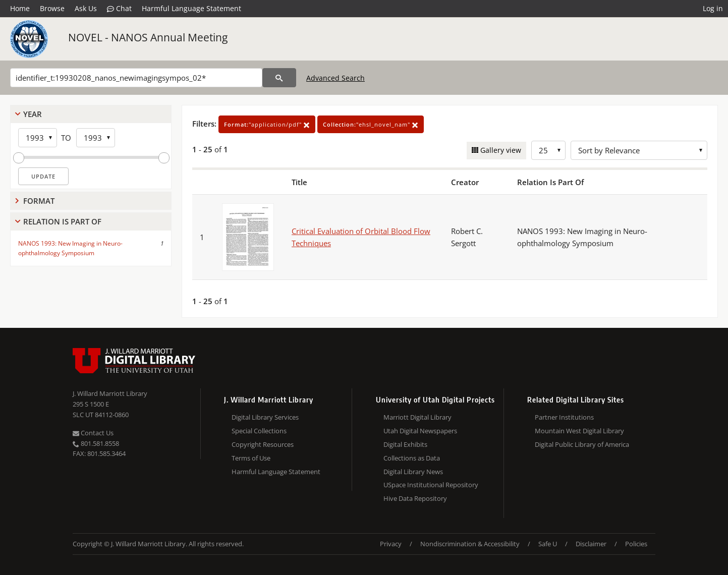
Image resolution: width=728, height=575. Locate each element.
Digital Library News (413, 472)
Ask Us (86, 8)
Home (20, 8)
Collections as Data (412, 458)
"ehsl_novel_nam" (371, 124)
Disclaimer (591, 544)
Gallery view (500, 150)
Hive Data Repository (415, 498)
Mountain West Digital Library (579, 431)
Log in (713, 8)
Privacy (391, 544)
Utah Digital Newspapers (420, 431)
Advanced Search (335, 78)
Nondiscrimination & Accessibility (470, 544)
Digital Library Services (265, 417)
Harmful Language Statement (191, 8)
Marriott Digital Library (417, 417)
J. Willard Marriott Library (110, 393)
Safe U (548, 544)
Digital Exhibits (405, 444)
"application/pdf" (267, 124)
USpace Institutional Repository (431, 485)
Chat (119, 9)
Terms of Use (251, 458)
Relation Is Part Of (62, 221)
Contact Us (93, 433)
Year (33, 114)
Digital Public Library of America (582, 444)
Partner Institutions (564, 417)
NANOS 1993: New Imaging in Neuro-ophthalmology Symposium (70, 248)
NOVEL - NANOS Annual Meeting (148, 37)
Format (39, 201)
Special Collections (259, 431)
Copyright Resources (263, 444)
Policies (636, 544)
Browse (52, 8)
